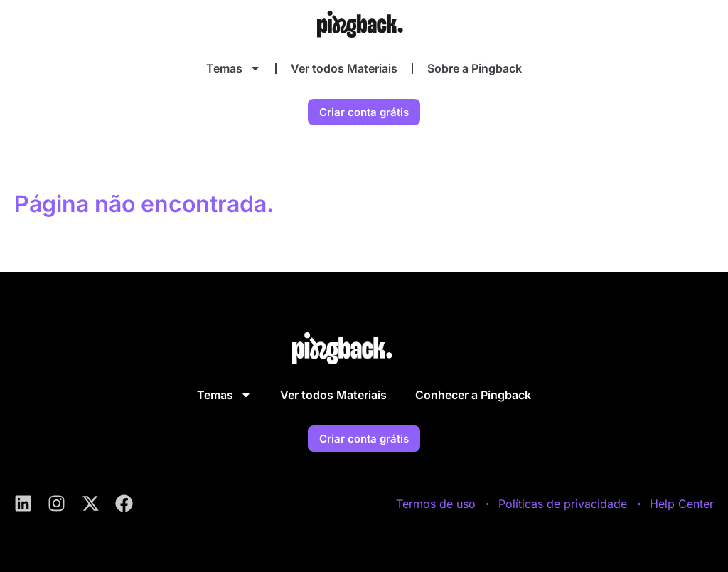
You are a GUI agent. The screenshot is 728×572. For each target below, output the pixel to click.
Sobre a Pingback (475, 68)
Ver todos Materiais (344, 68)
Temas (234, 68)
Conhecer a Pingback (473, 395)
